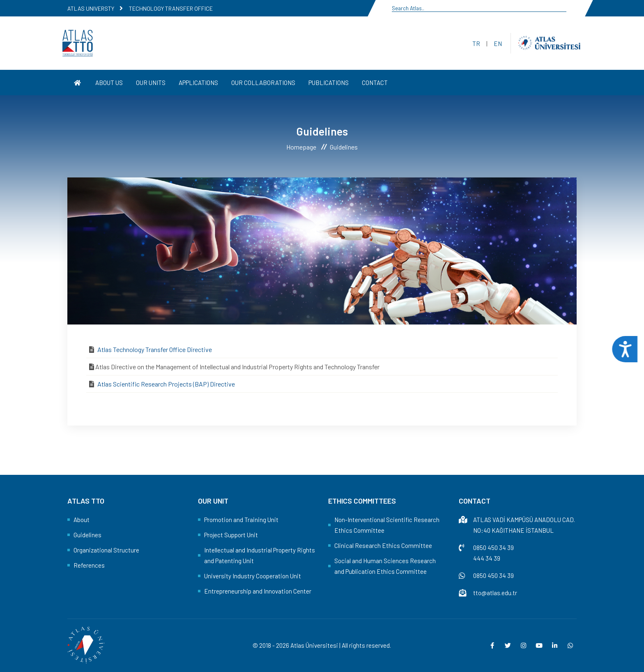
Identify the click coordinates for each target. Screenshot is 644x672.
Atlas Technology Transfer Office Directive (155, 349)
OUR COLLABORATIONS (263, 83)
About (82, 520)
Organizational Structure (106, 550)
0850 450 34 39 (493, 548)
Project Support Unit (231, 535)
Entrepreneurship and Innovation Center (258, 591)
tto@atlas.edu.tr (495, 593)
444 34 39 (487, 558)
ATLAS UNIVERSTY (91, 8)
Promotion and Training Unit (241, 520)
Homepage (301, 147)
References (89, 565)
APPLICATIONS (198, 83)
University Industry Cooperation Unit (253, 576)
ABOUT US (109, 83)
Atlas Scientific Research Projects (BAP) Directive (166, 384)
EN (498, 44)
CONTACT (375, 83)
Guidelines (87, 535)
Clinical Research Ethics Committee (383, 545)
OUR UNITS (151, 83)
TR (476, 44)
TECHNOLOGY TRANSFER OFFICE (171, 8)
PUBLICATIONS (329, 83)
